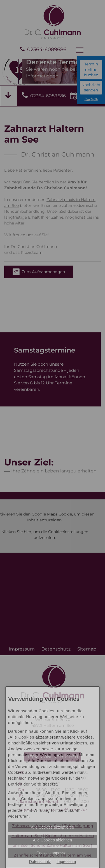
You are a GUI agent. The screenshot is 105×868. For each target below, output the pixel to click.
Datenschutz (40, 862)
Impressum (66, 862)
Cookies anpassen (53, 853)
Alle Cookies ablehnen (53, 840)
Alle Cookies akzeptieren (52, 827)
